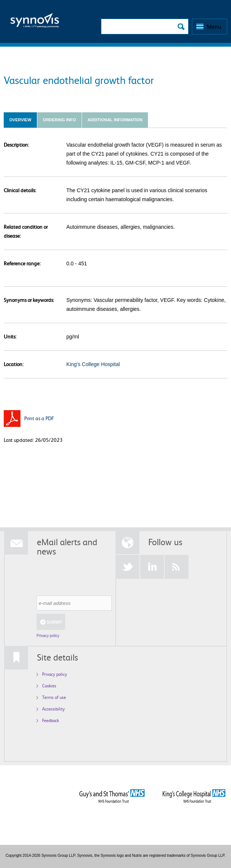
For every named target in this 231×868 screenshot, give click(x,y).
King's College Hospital (93, 364)
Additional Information (115, 120)
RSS (177, 567)
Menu (214, 26)
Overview (20, 120)
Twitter (127, 567)
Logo (35, 23)
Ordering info (59, 120)
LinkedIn (152, 567)
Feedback (50, 720)
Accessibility (53, 709)
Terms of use (54, 697)
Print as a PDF (39, 418)
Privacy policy (48, 636)
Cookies (49, 686)
